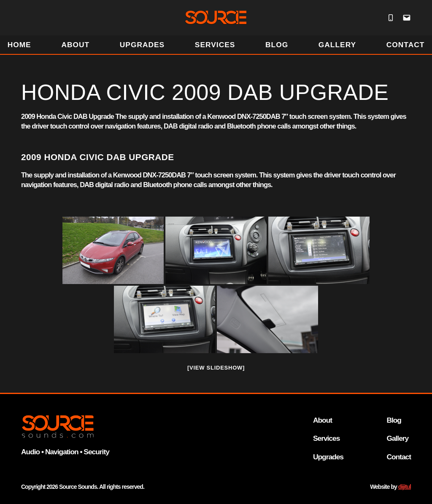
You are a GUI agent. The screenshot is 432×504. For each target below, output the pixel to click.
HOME (19, 45)
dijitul (405, 487)
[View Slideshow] (216, 368)
